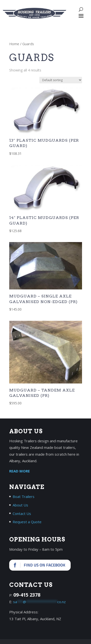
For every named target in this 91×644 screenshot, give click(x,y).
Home (14, 44)
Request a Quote (27, 522)
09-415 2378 (27, 595)
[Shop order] (61, 80)
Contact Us (22, 513)
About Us (20, 505)
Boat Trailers (24, 496)
